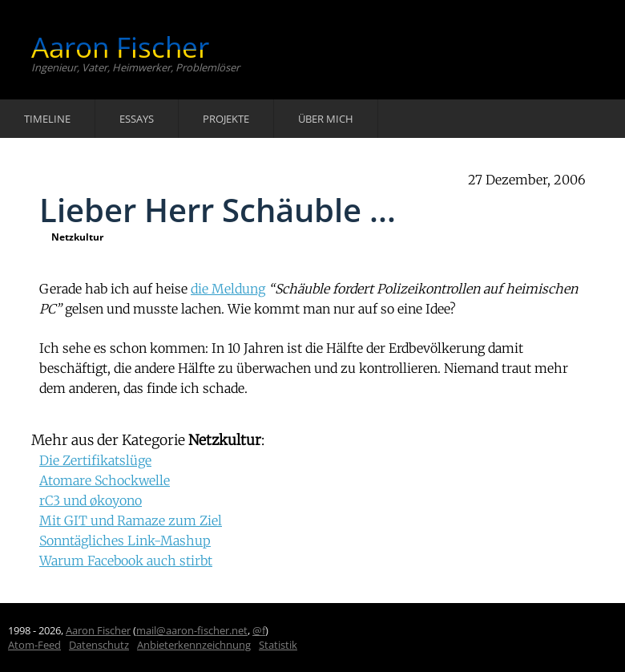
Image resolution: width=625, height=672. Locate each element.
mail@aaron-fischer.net (192, 630)
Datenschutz (99, 645)
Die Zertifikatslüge (95, 460)
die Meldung (228, 289)
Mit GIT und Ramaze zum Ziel (131, 520)
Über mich (326, 119)
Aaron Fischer (120, 47)
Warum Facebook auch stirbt (126, 561)
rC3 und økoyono (91, 500)
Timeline (47, 119)
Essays (137, 119)
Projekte (226, 119)
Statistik (278, 645)
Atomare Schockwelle (105, 480)
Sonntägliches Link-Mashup (125, 540)
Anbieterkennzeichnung (194, 645)
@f (259, 630)
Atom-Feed (34, 645)
